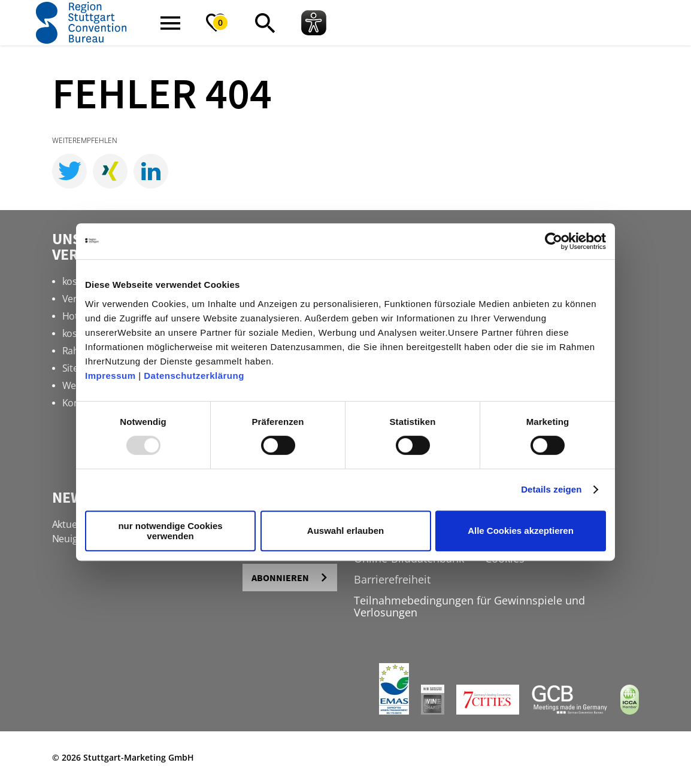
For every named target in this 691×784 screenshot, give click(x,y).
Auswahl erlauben (346, 531)
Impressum (110, 376)
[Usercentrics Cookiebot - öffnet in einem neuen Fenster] (554, 241)
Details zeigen (551, 489)
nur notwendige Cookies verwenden (170, 531)
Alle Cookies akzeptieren (521, 531)
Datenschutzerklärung (194, 376)
